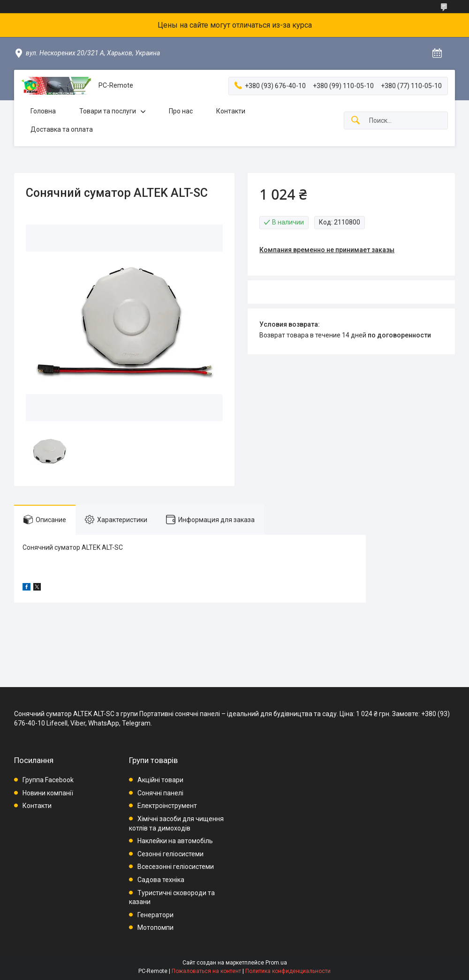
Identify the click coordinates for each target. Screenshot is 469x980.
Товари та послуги (108, 111)
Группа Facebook (48, 780)
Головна (43, 111)
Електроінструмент (167, 806)
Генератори (155, 915)
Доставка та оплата (62, 129)
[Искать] (356, 121)
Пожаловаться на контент (206, 971)
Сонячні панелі (160, 793)
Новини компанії (48, 793)
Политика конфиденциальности (288, 971)
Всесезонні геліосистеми (176, 867)
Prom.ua (276, 963)
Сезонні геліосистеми (170, 854)
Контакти (231, 111)
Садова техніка (161, 880)
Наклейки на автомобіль (175, 841)
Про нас (181, 111)
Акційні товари (160, 780)
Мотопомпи (155, 928)
